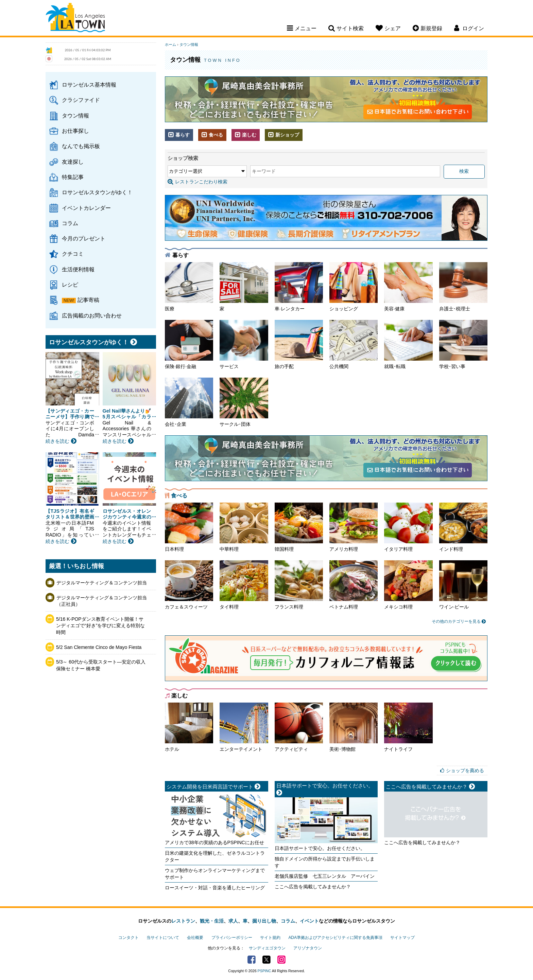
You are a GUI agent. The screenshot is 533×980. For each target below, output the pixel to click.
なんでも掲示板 (81, 146)
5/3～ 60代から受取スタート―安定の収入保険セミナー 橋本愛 (101, 665)
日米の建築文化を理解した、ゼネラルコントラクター (215, 856)
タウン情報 (75, 115)
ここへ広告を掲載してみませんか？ (313, 887)
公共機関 (354, 344)
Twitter (266, 960)
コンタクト (128, 938)
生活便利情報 (78, 269)
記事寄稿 (88, 300)
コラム (70, 223)
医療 (189, 287)
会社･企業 (189, 402)
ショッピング (354, 287)
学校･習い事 (463, 344)
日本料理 (189, 527)
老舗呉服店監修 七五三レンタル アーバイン (325, 876)
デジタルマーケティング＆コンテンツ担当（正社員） (102, 601)
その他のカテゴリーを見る (459, 621)
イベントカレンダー (86, 208)
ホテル (189, 727)
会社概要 (195, 938)
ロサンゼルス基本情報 (89, 85)
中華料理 (244, 527)
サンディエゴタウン (267, 948)
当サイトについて (163, 938)
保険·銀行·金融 (189, 344)
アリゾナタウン (308, 948)
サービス (244, 344)
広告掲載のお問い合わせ (92, 315)
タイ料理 (244, 585)
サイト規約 (270, 938)
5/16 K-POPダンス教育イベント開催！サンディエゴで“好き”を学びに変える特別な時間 (100, 626)
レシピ (70, 285)
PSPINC (264, 971)
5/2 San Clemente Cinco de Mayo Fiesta (99, 647)
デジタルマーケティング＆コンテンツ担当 (102, 583)
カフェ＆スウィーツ (189, 585)
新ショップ (284, 135)
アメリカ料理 (354, 527)
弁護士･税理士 (463, 287)
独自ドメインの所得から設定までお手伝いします (325, 862)
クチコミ (73, 254)
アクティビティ (299, 727)
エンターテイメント (244, 727)
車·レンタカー (299, 287)
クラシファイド (81, 100)
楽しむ (246, 135)
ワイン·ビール (463, 585)
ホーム (170, 44)
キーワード (264, 171)
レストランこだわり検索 (197, 182)
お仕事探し (75, 131)
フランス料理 (299, 585)
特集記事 (73, 177)
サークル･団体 (244, 402)
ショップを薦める (465, 770)
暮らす (179, 135)
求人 (233, 921)
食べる (212, 135)
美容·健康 (408, 287)
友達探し (73, 162)
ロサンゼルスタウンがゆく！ (97, 192)
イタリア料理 (408, 527)
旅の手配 (299, 344)
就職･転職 (408, 344)
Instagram (281, 960)
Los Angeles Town (75, 19)
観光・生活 (212, 921)
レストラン (183, 921)
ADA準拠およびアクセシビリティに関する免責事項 (335, 938)
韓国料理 (299, 527)
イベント (309, 921)
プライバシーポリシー (232, 938)
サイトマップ (402, 938)
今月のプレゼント (84, 238)
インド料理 (463, 527)
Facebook (252, 960)
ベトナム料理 (354, 585)
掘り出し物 (264, 921)
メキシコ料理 (408, 585)
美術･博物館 (354, 727)
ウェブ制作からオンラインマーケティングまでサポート (215, 874)
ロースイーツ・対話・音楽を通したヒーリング (215, 888)
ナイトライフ (408, 727)
